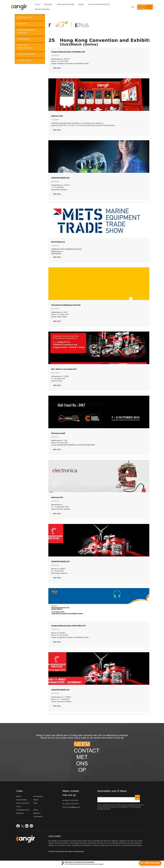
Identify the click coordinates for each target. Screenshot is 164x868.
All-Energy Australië (58, 433)
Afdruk (36, 810)
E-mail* (119, 799)
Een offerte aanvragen (142, 7)
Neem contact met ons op (82, 744)
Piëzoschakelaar (24, 39)
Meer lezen (57, 68)
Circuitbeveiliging (24, 61)
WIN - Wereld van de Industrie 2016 (64, 369)
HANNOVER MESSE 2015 (60, 690)
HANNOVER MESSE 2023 (60, 178)
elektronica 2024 (57, 116)
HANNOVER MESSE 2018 (60, 562)
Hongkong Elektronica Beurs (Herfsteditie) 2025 (68, 52)
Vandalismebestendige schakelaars (26, 31)
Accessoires (22, 24)
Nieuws (36, 800)
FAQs (35, 803)
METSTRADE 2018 (58, 242)
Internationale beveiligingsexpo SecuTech (66, 305)
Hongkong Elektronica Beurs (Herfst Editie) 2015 (68, 626)
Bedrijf (19, 797)
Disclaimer (20, 813)
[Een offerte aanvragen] (150, 863)
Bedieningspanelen (25, 17)
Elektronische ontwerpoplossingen (25, 47)
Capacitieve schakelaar (26, 54)
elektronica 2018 (57, 498)
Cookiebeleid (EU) (23, 810)
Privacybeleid (38, 797)
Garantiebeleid (22, 800)
